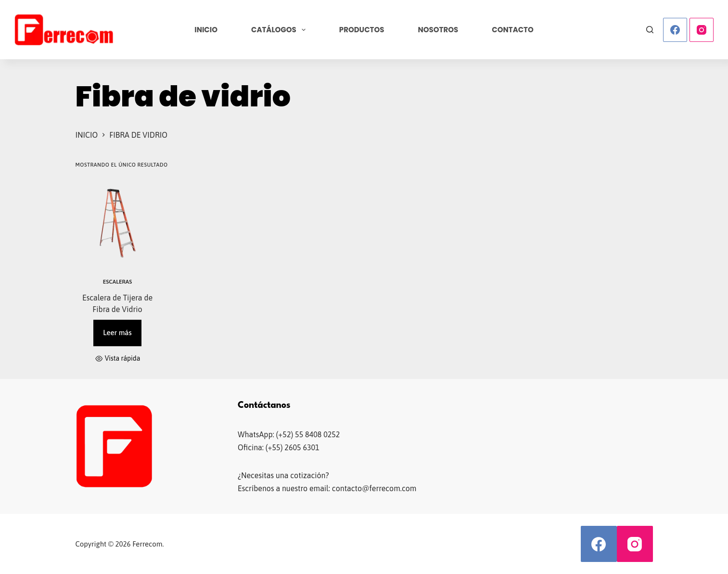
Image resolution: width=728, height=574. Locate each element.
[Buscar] (650, 30)
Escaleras (117, 282)
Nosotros (438, 30)
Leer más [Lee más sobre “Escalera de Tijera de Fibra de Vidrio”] (117, 333)
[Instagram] (702, 30)
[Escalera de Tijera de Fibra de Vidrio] (118, 223)
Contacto (513, 30)
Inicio (206, 30)
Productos (362, 30)
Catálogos (280, 30)
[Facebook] (675, 30)
